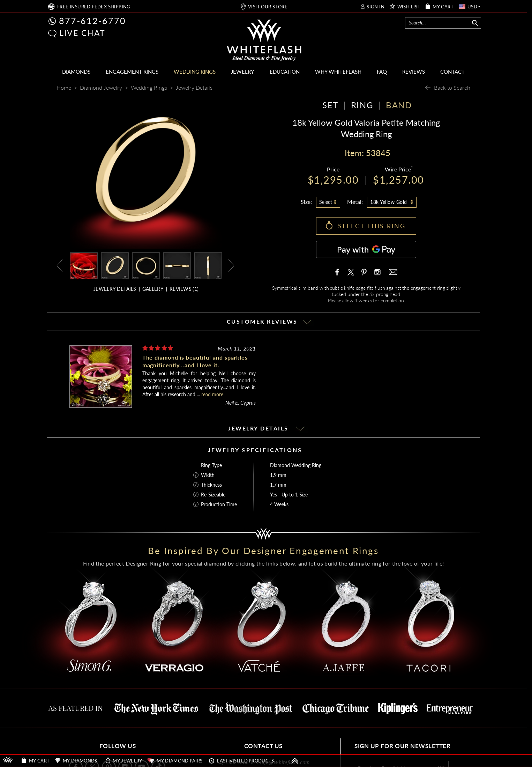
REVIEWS (414, 72)
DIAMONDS (76, 72)
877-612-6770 (92, 21)
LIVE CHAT (82, 33)
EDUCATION (285, 72)
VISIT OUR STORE (268, 7)
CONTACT (452, 72)
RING (362, 105)
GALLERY (153, 289)
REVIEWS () (184, 289)
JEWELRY (242, 72)
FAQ (382, 72)
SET (330, 105)
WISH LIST (409, 7)
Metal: (355, 202)
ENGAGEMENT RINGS (132, 72)
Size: (306, 202)
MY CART (443, 7)
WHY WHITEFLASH (338, 72)
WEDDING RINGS (195, 72)
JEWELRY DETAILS (115, 289)
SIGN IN (376, 7)
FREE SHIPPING (94, 7)
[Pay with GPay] (366, 249)
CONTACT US (263, 746)
